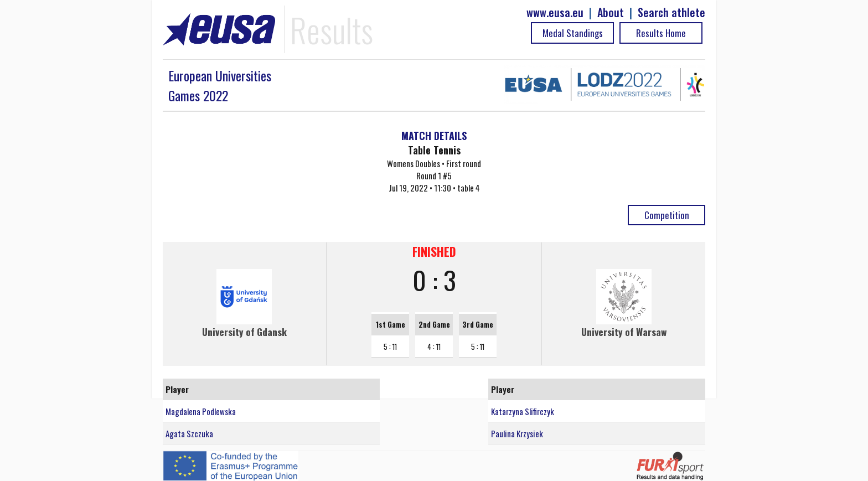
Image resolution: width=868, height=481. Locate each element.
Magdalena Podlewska (201, 411)
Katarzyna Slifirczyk (523, 411)
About (611, 12)
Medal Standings (573, 33)
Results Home (661, 33)
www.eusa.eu (555, 12)
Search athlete (671, 12)
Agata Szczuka (189, 433)
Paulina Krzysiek (517, 433)
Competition (667, 215)
